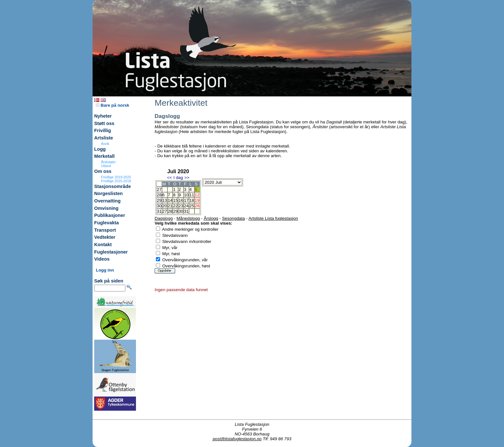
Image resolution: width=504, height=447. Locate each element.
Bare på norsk (113, 105)
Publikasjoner (110, 215)
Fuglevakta (107, 223)
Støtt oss (104, 123)
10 (186, 195)
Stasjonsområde (113, 186)
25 (192, 206)
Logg (100, 149)
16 (181, 200)
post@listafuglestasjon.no (237, 439)
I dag (178, 178)
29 (175, 211)
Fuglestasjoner (111, 252)
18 (192, 200)
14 (170, 200)
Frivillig (103, 130)
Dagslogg (164, 218)
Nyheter (103, 116)
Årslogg (211, 218)
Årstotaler (108, 162)
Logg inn (105, 270)
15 (175, 200)
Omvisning (106, 208)
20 (165, 206)
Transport (105, 230)
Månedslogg (188, 218)
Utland (106, 166)
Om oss (103, 171)
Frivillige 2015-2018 (116, 181)
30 (181, 211)
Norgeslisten (108, 193)
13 (165, 200)
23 (181, 206)
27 (165, 211)
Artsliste (104, 138)
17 (186, 200)
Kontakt (103, 245)
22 (175, 206)
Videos (102, 259)
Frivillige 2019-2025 (116, 177)
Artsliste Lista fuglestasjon (273, 218)
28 (170, 211)
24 (186, 206)
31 (186, 211)
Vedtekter (105, 237)
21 (170, 206)
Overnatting (107, 201)
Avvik (105, 144)
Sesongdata (234, 218)
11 (192, 195)
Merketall (104, 156)
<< (169, 178)
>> (187, 178)
